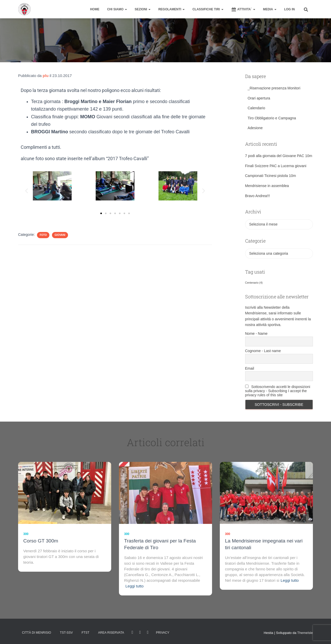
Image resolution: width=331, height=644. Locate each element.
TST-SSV (66, 633)
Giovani (60, 235)
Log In (289, 9)
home (95, 9)
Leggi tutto (134, 586)
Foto (43, 235)
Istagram (140, 632)
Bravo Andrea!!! (258, 196)
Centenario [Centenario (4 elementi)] (254, 283)
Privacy (163, 633)
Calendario (257, 108)
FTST (85, 633)
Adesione (255, 128)
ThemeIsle (305, 633)
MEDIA (270, 9)
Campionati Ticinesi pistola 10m (271, 176)
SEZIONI (143, 9)
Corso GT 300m (41, 541)
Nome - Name (256, 333)
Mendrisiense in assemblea (267, 186)
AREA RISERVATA (111, 633)
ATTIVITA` (243, 10)
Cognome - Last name (263, 351)
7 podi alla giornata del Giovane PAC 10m (279, 156)
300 (26, 534)
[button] (27, 191)
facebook (132, 632)
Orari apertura (259, 98)
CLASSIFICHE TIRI (208, 9)
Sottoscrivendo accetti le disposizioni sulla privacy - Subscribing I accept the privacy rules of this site (278, 391)
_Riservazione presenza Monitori (274, 88)
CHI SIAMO (117, 9)
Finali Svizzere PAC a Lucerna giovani (276, 166)
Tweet (148, 632)
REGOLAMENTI (171, 9)
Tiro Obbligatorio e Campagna (272, 118)
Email (250, 368)
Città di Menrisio (37, 633)
